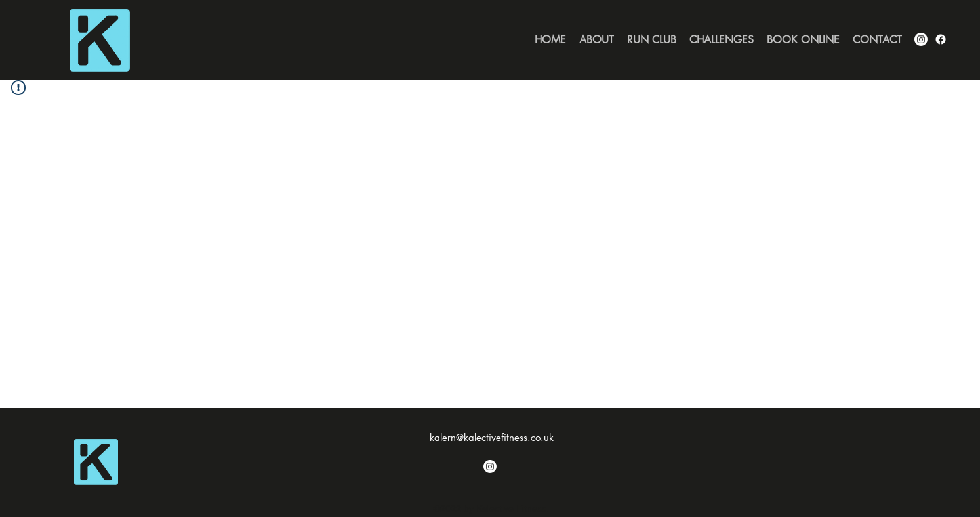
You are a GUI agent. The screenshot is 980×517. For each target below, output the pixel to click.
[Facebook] (941, 39)
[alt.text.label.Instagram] (921, 39)
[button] (722, 40)
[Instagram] (490, 466)
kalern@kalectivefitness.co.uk (492, 437)
